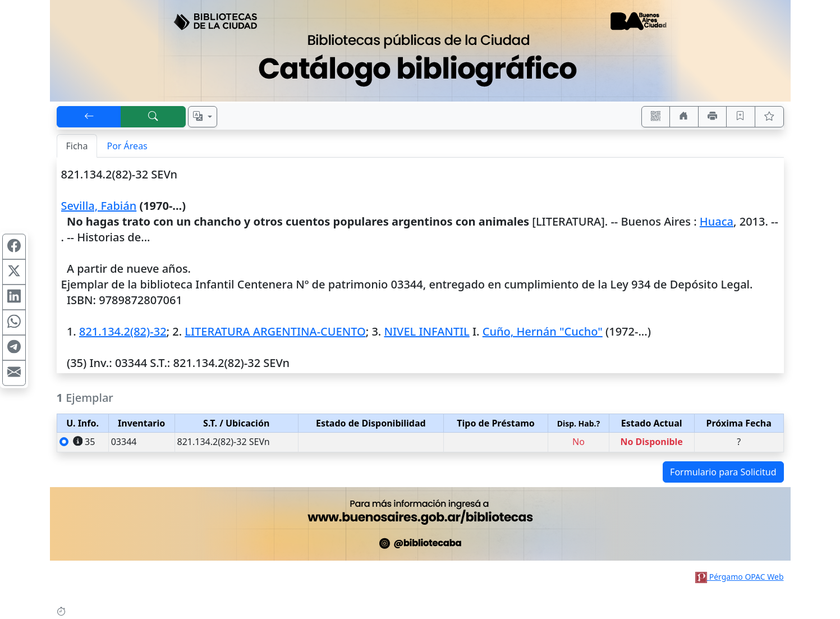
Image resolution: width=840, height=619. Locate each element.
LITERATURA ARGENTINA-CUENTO (275, 331)
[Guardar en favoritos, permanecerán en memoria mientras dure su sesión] (741, 117)
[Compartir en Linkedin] (14, 297)
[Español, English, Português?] (203, 117)
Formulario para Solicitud (723, 472)
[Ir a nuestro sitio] (684, 117)
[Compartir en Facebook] (14, 246)
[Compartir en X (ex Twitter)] (14, 272)
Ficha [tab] (77, 146)
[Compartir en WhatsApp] (14, 322)
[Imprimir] (713, 117)
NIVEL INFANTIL (426, 331)
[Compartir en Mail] (14, 373)
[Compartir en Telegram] (14, 347)
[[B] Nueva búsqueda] (153, 117)
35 (84, 442)
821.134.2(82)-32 (123, 331)
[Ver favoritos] (769, 117)
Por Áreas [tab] (127, 146)
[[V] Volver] (89, 117)
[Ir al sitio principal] (420, 51)
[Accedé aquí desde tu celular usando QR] (656, 117)
